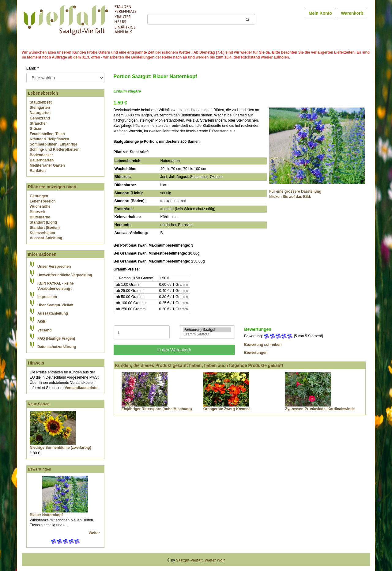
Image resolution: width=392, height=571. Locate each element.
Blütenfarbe (40, 217)
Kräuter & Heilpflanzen (49, 139)
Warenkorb (352, 13)
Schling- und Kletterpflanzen (55, 149)
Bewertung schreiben (263, 345)
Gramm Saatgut (207, 334)
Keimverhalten (42, 233)
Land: (33, 68)
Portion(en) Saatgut (207, 330)
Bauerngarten (42, 160)
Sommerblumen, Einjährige (53, 144)
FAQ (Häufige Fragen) (56, 338)
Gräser (36, 129)
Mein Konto (320, 13)
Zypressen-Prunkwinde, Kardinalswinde (320, 409)
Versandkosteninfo (81, 388)
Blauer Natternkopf (46, 515)
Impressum (47, 297)
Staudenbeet (41, 102)
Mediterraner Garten (47, 165)
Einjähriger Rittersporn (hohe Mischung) (157, 409)
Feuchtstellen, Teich (47, 134)
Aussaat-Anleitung (46, 238)
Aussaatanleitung (53, 313)
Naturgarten (40, 113)
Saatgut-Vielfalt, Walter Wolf (200, 560)
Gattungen (39, 196)
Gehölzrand (40, 118)
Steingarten (40, 108)
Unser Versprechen (54, 267)
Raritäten (38, 171)
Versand (45, 330)
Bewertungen (40, 469)
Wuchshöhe (40, 206)
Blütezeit (37, 212)
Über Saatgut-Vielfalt (55, 305)
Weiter (95, 533)
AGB (41, 322)
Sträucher (38, 123)
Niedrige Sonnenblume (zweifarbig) (60, 448)
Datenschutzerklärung (57, 347)
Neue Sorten (39, 404)
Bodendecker (41, 155)
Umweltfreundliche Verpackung (65, 275)
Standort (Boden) (45, 228)
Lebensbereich (43, 201)
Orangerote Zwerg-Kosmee (227, 409)
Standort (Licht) (43, 222)
